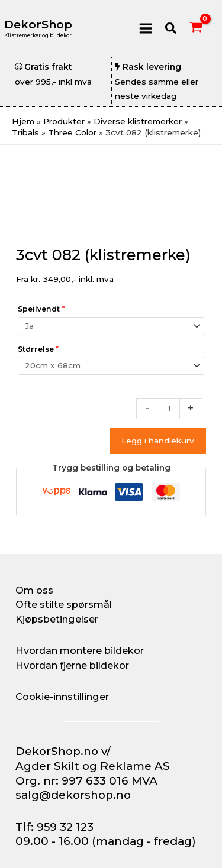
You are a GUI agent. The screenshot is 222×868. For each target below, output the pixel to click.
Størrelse (38, 349)
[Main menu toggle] (145, 28)
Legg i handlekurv (158, 441)
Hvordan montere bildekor (80, 650)
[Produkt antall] (169, 409)
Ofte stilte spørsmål (64, 604)
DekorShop (38, 25)
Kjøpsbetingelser (57, 619)
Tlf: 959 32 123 (54, 827)
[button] (171, 29)
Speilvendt (41, 309)
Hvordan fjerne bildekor (72, 665)
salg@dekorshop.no (73, 795)
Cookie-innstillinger (62, 697)
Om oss (34, 590)
